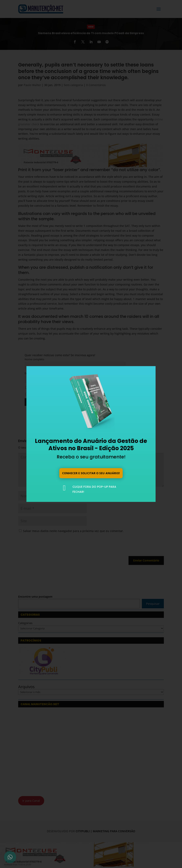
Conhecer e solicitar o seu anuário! (91, 473)
